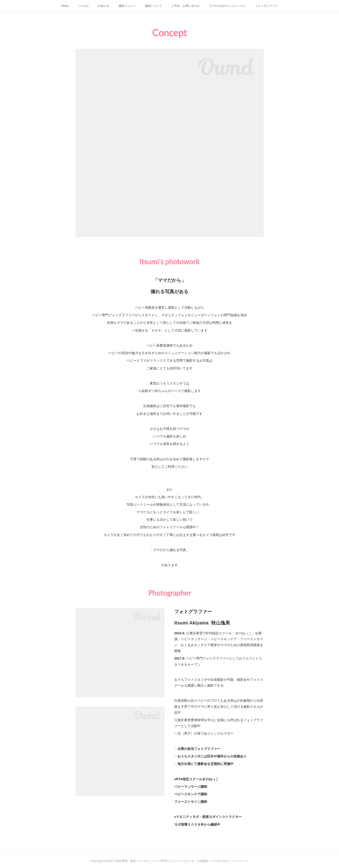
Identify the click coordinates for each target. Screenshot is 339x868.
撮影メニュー (127, 6)
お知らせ (104, 6)
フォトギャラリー (266, 6)
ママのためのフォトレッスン (227, 6)
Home (65, 6)
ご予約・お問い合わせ (186, 6)
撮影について (153, 6)
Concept (83, 6)
